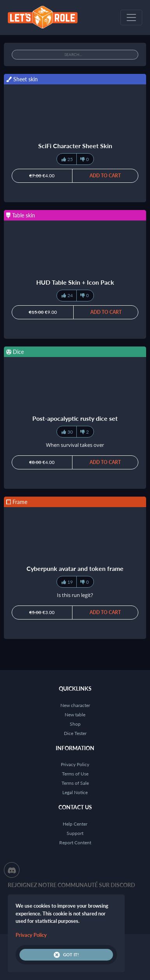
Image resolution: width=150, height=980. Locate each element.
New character (75, 705)
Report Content (75, 843)
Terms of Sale (75, 783)
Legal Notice (75, 792)
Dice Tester (75, 733)
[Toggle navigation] (131, 17)
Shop (75, 724)
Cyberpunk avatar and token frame (75, 568)
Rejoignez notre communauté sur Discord (71, 885)
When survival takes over (75, 445)
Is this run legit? (75, 595)
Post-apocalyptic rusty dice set (75, 418)
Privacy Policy (75, 764)
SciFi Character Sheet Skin (75, 146)
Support (75, 833)
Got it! (66, 955)
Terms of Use (75, 774)
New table (75, 715)
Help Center (75, 824)
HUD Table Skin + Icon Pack (75, 282)
